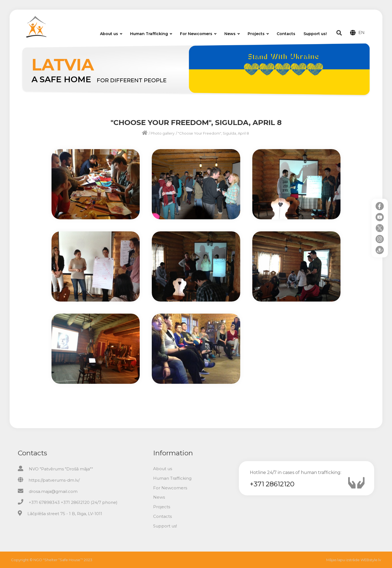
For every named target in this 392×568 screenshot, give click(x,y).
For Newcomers (198, 34)
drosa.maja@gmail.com (53, 491)
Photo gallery (163, 133)
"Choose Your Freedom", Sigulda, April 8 (213, 133)
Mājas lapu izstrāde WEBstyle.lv (354, 560)
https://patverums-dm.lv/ (54, 480)
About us (111, 34)
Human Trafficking (151, 34)
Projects (258, 34)
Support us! (315, 34)
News (232, 34)
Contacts (286, 34)
